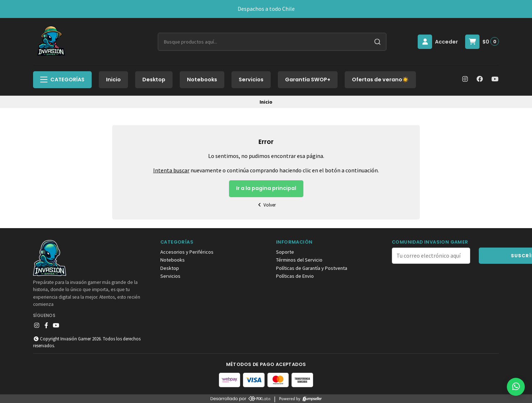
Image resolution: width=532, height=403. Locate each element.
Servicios (251, 80)
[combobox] (272, 42)
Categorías (62, 80)
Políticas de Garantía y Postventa (312, 268)
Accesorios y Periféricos (187, 252)
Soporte (285, 252)
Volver (266, 205)
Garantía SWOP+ (308, 80)
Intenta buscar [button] (171, 170)
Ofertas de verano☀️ (380, 80)
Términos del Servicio (299, 260)
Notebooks (202, 80)
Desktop (154, 80)
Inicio (113, 80)
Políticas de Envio (295, 276)
